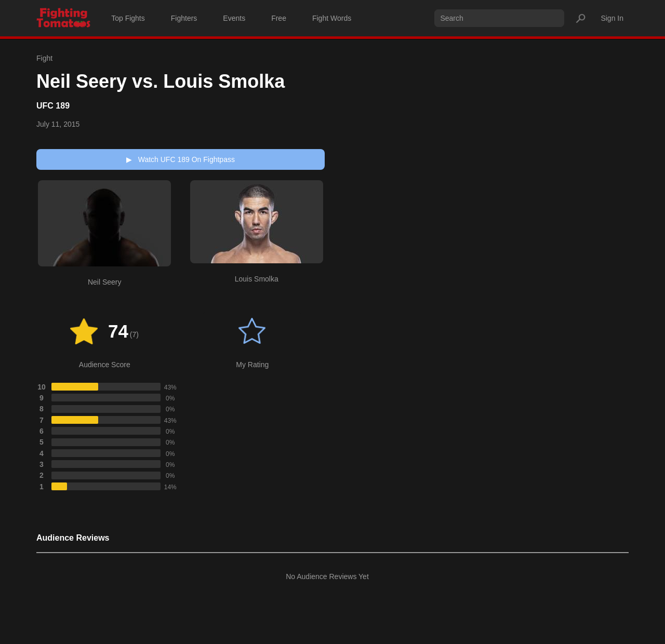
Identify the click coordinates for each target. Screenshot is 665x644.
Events (234, 18)
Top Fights (128, 18)
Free (279, 18)
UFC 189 (53, 106)
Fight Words (332, 18)
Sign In (612, 18)
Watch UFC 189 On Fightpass (181, 159)
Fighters (184, 18)
